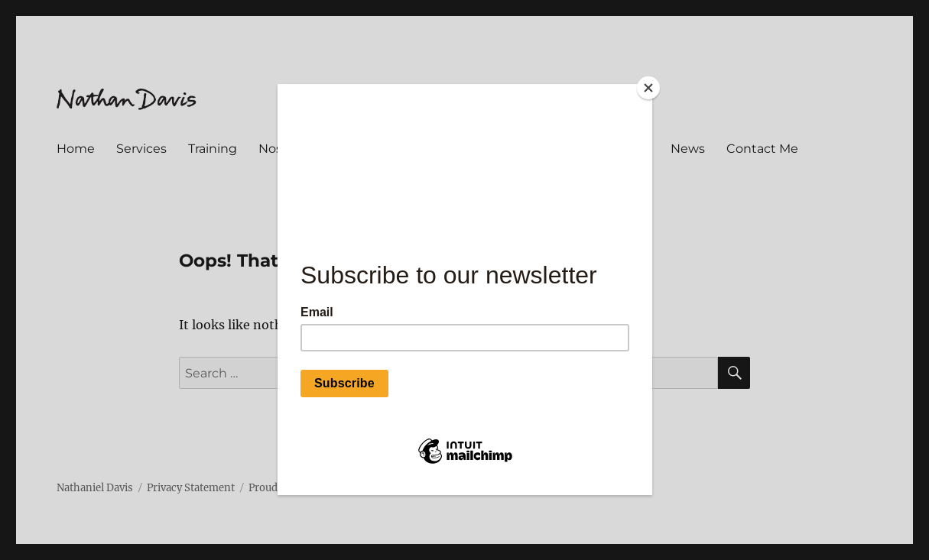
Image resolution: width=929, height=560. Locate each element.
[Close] (648, 88)
